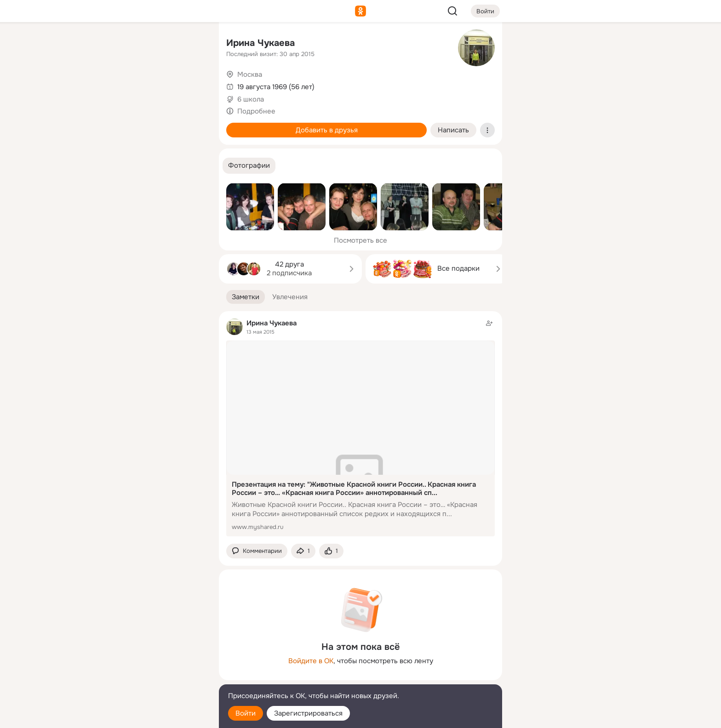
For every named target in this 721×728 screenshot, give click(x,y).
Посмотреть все (360, 240)
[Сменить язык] (151, 677)
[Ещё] (151, 657)
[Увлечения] (151, 44)
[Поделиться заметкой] (303, 551)
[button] (249, 166)
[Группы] (191, 44)
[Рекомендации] (151, 165)
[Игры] (191, 125)
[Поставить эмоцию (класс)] (331, 551)
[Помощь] (110, 165)
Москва (250, 74)
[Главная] (110, 44)
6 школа (251, 99)
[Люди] (151, 85)
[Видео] (191, 85)
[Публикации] (110, 85)
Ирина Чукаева (260, 43)
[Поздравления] (151, 125)
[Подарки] (110, 125)
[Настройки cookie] (151, 716)
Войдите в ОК (311, 661)
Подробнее (256, 111)
